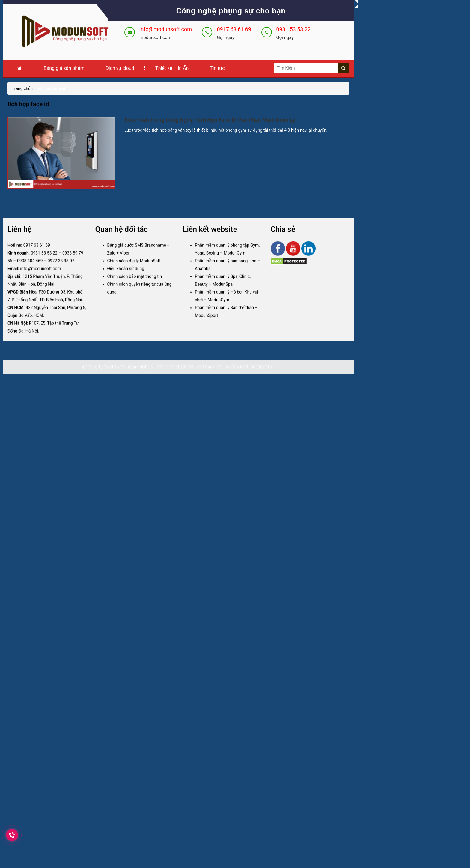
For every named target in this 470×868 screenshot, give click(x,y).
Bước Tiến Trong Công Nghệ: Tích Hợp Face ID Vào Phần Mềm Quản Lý (210, 120)
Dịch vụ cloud (120, 68)
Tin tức (217, 68)
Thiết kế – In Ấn (172, 68)
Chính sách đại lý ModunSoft (134, 267)
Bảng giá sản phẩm (64, 68)
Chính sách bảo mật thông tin (135, 283)
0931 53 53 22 (294, 29)
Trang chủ (21, 88)
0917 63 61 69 (234, 29)
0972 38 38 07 (61, 267)
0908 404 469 (30, 267)
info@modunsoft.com (166, 29)
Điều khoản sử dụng (126, 275)
